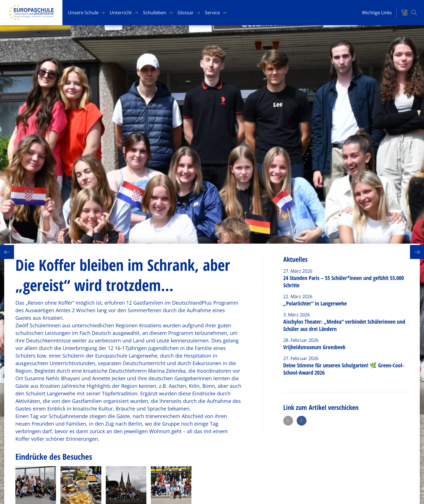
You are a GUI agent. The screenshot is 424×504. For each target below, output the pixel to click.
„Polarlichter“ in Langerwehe (315, 303)
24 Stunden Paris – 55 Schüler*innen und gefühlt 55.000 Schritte (344, 282)
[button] (288, 421)
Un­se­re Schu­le (83, 13)
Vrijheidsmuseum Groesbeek (314, 347)
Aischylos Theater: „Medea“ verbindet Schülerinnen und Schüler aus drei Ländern (344, 325)
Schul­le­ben (155, 13)
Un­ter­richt (121, 13)
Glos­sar (186, 13)
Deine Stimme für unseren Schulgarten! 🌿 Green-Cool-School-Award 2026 (344, 369)
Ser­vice (212, 13)
